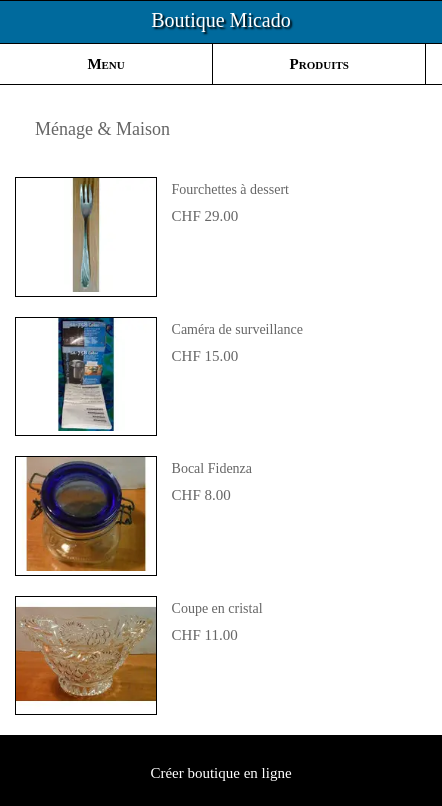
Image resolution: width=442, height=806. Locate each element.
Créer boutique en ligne (220, 773)
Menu (105, 64)
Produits (319, 64)
